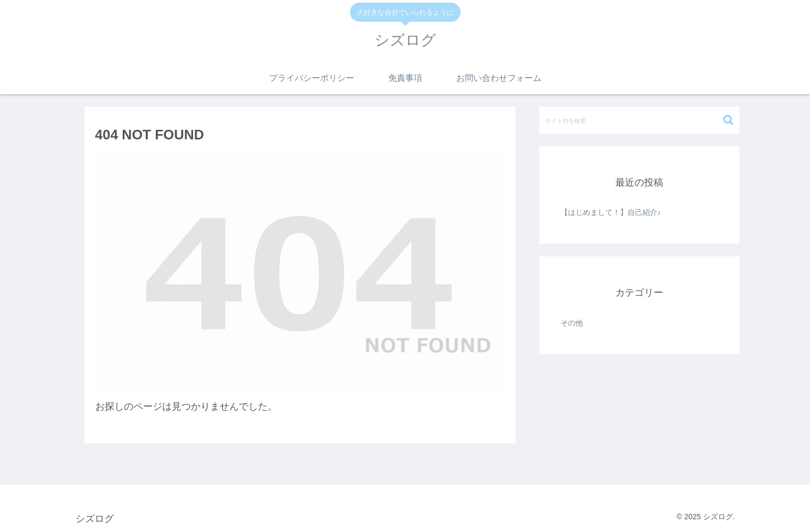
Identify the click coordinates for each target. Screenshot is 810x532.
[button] (728, 120)
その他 (572, 323)
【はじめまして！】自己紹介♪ (611, 212)
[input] (639, 120)
